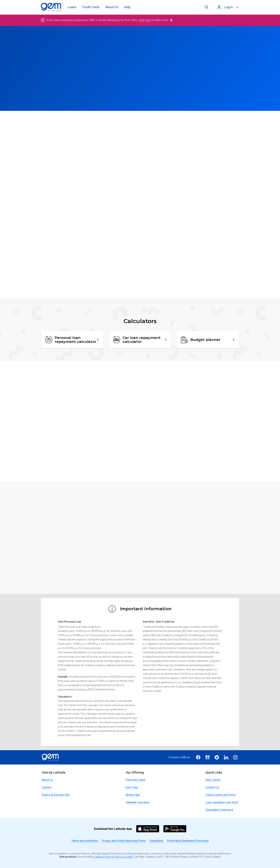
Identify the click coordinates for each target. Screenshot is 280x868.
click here (145, 20)
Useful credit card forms (221, 795)
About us (47, 780)
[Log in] (227, 7)
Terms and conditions (85, 841)
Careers (47, 787)
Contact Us (212, 787)
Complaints (156, 841)
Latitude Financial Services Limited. (114, 857)
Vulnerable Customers (219, 810)
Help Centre (213, 780)
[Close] (171, 20)
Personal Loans (136, 780)
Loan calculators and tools (222, 802)
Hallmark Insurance (138, 802)
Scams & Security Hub (56, 795)
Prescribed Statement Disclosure (188, 841)
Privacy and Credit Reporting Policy (124, 841)
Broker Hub (133, 795)
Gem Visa (132, 787)
